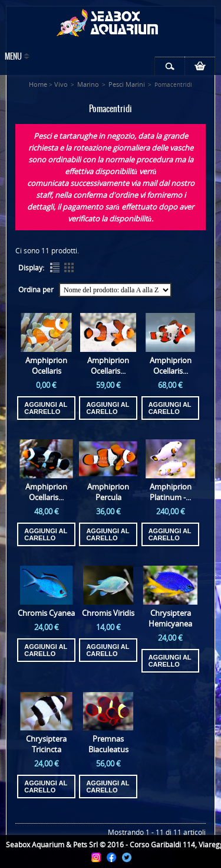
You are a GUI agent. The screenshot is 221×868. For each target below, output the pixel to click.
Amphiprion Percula (108, 492)
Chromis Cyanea (46, 613)
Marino (88, 84)
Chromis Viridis (108, 613)
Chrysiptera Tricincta (46, 744)
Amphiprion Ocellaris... (108, 366)
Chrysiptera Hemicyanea (170, 618)
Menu (13, 57)
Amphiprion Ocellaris (46, 366)
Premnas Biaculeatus (108, 744)
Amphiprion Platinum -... (171, 492)
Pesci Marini (127, 84)
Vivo (61, 84)
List (55, 267)
